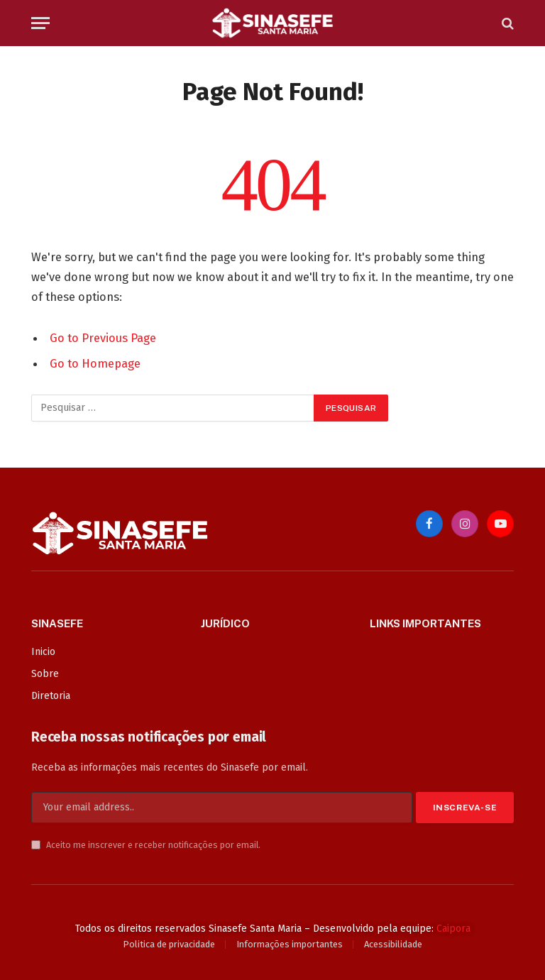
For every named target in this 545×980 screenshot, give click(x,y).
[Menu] (40, 23)
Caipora (453, 929)
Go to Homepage (95, 363)
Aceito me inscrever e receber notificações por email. (146, 845)
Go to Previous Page (103, 338)
